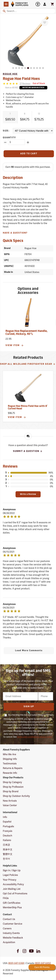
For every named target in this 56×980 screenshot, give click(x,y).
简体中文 (8, 850)
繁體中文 (8, 854)
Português (8, 826)
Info (5, 817)
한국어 (6, 859)
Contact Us (9, 919)
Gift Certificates (12, 903)
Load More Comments (29, 651)
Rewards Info (10, 773)
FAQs (6, 898)
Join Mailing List (12, 889)
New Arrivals (10, 801)
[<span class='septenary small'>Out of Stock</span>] (39, 84)
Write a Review (28, 494)
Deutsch (7, 836)
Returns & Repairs (13, 768)
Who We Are (9, 754)
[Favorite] (45, 23)
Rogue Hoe (10, 74)
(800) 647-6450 (43, 963)
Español (7, 822)
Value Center (10, 805)
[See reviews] (25, 84)
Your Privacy (10, 880)
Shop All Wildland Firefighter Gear (28, 364)
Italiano (7, 840)
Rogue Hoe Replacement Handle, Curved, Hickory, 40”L (27, 333)
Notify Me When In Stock (33, 88)
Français (8, 831)
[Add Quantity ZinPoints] (28, 142)
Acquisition (9, 942)
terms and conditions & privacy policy (35, 737)
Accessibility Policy (13, 884)
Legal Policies (10, 875)
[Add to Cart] (29, 154)
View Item (15, 345)
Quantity (9, 138)
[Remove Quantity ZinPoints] (5, 142)
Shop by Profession (13, 787)
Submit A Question (28, 451)
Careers (7, 929)
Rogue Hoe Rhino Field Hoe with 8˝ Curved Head (28, 408)
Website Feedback (13, 938)
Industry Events (11, 933)
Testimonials (10, 764)
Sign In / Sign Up (12, 870)
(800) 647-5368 (16, 963)
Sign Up (29, 707)
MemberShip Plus (12, 907)
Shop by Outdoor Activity (16, 796)
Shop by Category (12, 782)
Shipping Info (10, 759)
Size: (6, 131)
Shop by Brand (11, 791)
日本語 (6, 845)
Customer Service (13, 924)
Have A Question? (15, 233)
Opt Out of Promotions (15, 894)
